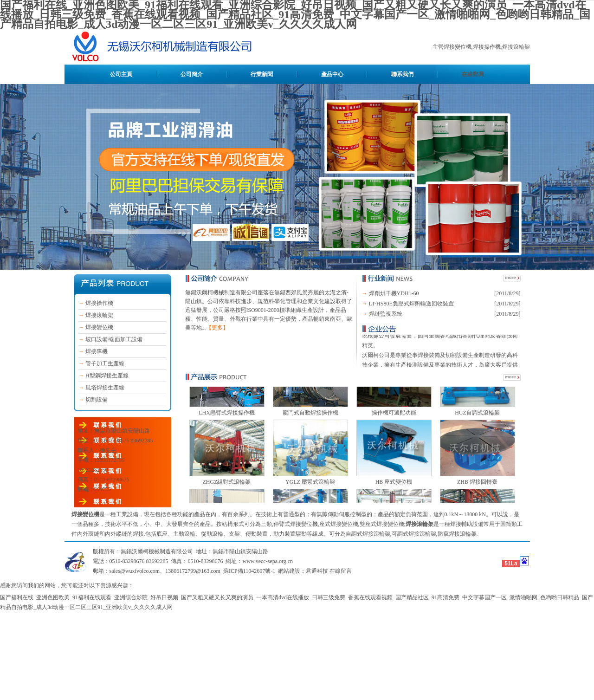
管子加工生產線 (105, 363)
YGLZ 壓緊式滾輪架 (310, 495)
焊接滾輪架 (99, 315)
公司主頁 (121, 74)
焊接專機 (97, 351)
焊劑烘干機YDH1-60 (394, 293)
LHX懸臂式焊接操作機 (227, 426)
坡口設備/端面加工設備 (114, 339)
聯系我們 (402, 74)
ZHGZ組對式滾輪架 (227, 495)
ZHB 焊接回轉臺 (477, 495)
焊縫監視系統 (386, 314)
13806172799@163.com (193, 571)
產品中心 (332, 74)
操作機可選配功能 (394, 426)
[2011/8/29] (507, 293)
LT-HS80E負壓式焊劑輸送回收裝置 (411, 304)
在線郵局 (473, 74)
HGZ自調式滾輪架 (477, 426)
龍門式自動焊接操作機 (310, 426)
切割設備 (97, 400)
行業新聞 (262, 74)
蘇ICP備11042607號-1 (249, 571)
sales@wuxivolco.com (135, 571)
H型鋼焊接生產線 (107, 376)
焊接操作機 (99, 303)
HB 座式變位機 (394, 495)
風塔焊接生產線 (105, 388)
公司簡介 (192, 74)
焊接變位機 (99, 327)
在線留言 (341, 571)
